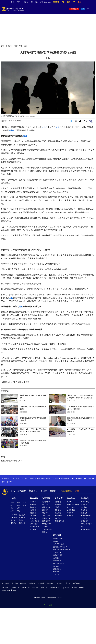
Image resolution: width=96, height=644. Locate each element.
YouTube (93, 2)
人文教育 (59, 498)
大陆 (15, 46)
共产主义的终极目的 (60, 547)
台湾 (18, 505)
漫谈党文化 (57, 569)
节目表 (44, 491)
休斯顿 (37, 479)
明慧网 (67, 588)
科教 (18, 511)
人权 (20, 46)
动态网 (74, 588)
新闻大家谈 (46, 502)
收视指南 (23, 583)
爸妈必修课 (58, 516)
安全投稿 (50, 583)
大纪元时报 (26, 588)
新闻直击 (33, 513)
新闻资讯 (9, 46)
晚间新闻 (33, 510)
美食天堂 (84, 510)
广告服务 (59, 583)
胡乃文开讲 (71, 507)
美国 (12, 505)
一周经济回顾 (34, 521)
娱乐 (24, 503)
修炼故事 (56, 572)
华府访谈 (33, 518)
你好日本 (84, 504)
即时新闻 (14, 518)
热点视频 (22, 515)
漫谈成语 (58, 513)
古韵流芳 (58, 507)
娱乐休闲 (85, 498)
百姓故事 (56, 566)
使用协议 (41, 583)
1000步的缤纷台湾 (87, 525)
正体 (32, 2)
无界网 (82, 588)
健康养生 (71, 498)
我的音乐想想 (86, 529)
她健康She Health (73, 504)
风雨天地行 (57, 561)
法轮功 (45, 127)
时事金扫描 (46, 507)
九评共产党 (57, 552)
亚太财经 (33, 529)
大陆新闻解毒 (47, 529)
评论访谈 (46, 498)
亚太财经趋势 (34, 527)
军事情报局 (46, 518)
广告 (63, 2)
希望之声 (44, 588)
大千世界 (84, 518)
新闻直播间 (75, 9)
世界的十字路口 (48, 524)
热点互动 (45, 504)
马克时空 (45, 527)
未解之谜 (58, 502)
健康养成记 (71, 510)
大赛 (18, 2)
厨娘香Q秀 (85, 521)
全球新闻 (33, 502)
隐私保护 (32, 583)
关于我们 (15, 583)
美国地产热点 (59, 521)
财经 (18, 508)
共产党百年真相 (59, 544)
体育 (24, 505)
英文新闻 (56, 2)
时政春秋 (45, 510)
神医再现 (70, 513)
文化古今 (58, 518)
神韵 (13, 2)
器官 (11, 298)
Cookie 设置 (48, 605)
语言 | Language (45, 2)
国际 (12, 503)
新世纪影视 (6, 590)
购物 (79, 2)
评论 (12, 508)
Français (79, 479)
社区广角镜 (34, 524)
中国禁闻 (33, 507)
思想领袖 (45, 513)
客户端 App (77, 583)
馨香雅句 (58, 510)
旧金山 (48, 479)
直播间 (53, 491)
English (71, 479)
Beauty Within (86, 516)
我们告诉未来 (58, 539)
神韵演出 (14, 523)
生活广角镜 (85, 502)
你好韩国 (84, 507)
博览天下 (14, 520)
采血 (57, 127)
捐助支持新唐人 (67, 491)
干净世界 (35, 588)
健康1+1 (70, 502)
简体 (36, 2)
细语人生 (45, 532)
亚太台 (55, 479)
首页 (3, 46)
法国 (43, 479)
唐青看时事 (46, 521)
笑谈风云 (58, 504)
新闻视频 (34, 498)
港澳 (18, 503)
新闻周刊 (33, 516)
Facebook (86, 2)
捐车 (74, 2)
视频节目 (33, 491)
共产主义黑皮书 (59, 563)
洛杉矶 (25, 479)
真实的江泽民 (58, 555)
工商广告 (56, 574)
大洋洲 (31, 479)
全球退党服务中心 (56, 588)
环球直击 (33, 504)
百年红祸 (56, 558)
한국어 (9, 482)
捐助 (69, 2)
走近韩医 (70, 516)
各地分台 (25, 2)
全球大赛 (22, 523)
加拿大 (18, 479)
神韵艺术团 (15, 588)
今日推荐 (22, 518)
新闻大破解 (46, 516)
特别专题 (57, 535)
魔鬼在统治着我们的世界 (62, 550)
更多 (14, 590)
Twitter (90, 2)
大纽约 (12, 479)
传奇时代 (56, 541)
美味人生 (84, 513)
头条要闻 (14, 515)
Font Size (85, 121)
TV (83, 9)
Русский (87, 479)
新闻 (14, 498)
